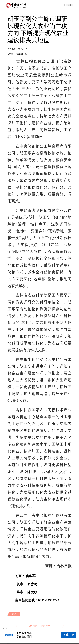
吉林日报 (22, 54)
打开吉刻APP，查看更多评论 (40, 626)
